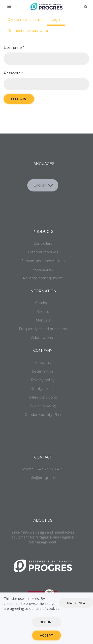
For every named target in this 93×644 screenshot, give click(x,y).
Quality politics (43, 389)
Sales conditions (43, 397)
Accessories (43, 269)
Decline (47, 623)
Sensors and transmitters (43, 261)
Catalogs (43, 303)
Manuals (43, 320)
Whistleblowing (43, 406)
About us (43, 363)
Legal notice (43, 371)
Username (14, 48)
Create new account (25, 20)
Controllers (43, 243)
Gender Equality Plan (43, 415)
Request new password (28, 31)
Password (13, 73)
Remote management (43, 278)
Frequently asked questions (43, 329)
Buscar (86, 7)
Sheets (43, 312)
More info (76, 603)
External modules (43, 252)
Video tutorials (43, 338)
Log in (58, 22)
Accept (46, 636)
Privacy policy (43, 380)
